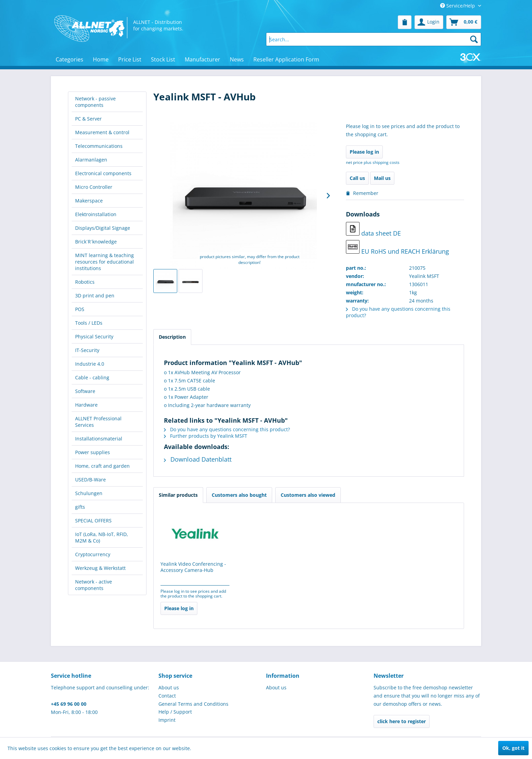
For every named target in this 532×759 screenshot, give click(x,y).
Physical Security (94, 336)
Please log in (364, 152)
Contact (167, 696)
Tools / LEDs (89, 323)
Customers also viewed (308, 495)
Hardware (86, 405)
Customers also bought (239, 495)
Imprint (167, 720)
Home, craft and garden (102, 466)
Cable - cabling (92, 377)
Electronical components (103, 173)
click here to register (402, 721)
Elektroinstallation (96, 214)
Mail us (382, 178)
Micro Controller (94, 187)
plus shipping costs (382, 162)
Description (172, 337)
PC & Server (88, 119)
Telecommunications (99, 146)
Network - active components (94, 585)
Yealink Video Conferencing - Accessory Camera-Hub (193, 567)
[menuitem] (405, 22)
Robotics (85, 282)
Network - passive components (95, 102)
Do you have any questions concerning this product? (227, 429)
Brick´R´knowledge (96, 242)
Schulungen (89, 493)
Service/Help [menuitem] (458, 6)
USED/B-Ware (90, 480)
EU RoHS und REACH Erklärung (397, 248)
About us (169, 687)
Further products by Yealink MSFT (206, 436)
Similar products (178, 495)
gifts (80, 507)
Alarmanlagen (91, 160)
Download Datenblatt (198, 459)
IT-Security (87, 350)
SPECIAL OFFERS (93, 521)
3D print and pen (95, 296)
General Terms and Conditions (193, 704)
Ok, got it (513, 748)
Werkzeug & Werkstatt (100, 568)
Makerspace (89, 201)
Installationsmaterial (99, 439)
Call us (357, 178)
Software (85, 391)
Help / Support (175, 712)
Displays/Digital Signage (103, 228)
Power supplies (93, 452)
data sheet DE (373, 230)
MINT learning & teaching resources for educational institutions (104, 262)
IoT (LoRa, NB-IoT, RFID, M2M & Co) (102, 537)
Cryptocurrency (93, 554)
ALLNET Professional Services (98, 422)
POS (80, 309)
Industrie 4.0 (90, 364)
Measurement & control (102, 132)
